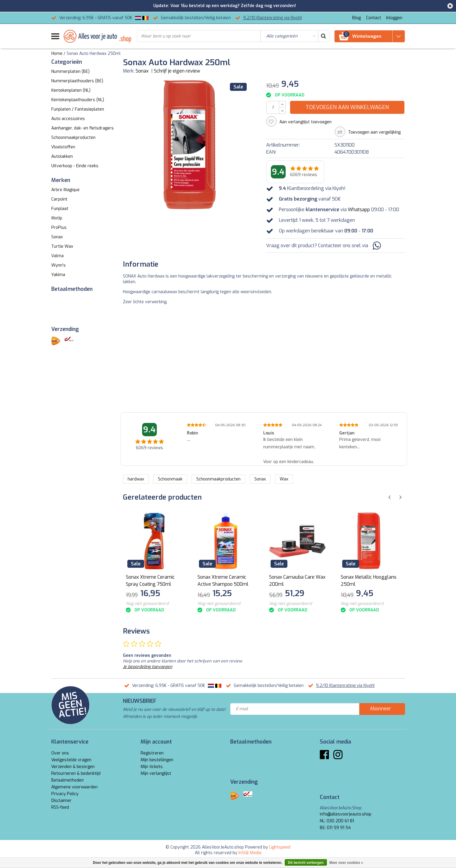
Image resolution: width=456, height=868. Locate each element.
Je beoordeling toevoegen (148, 667)
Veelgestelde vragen (71, 760)
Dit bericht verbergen (306, 863)
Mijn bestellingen (157, 760)
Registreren (152, 753)
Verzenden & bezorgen (73, 767)
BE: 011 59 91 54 (335, 828)
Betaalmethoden (68, 780)
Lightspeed (280, 847)
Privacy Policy (65, 794)
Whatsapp (359, 210)
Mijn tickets (152, 767)
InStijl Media (250, 853)
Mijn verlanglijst (156, 773)
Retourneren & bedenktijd (76, 773)
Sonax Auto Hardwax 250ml (94, 54)
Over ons (60, 753)
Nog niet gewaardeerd (147, 604)
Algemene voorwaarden (74, 787)
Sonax (142, 71)
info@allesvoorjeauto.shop (346, 814)
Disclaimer (61, 801)
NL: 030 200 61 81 (337, 821)
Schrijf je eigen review (177, 71)
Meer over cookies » (346, 863)
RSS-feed (60, 807)
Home (57, 54)
